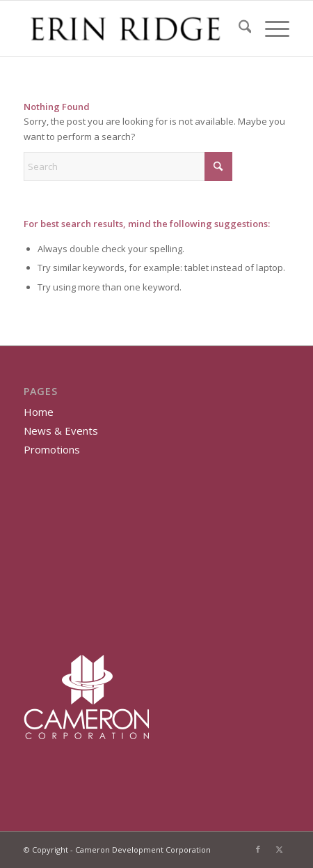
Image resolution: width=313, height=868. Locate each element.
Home (39, 412)
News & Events (61, 431)
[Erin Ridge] (130, 29)
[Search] (238, 29)
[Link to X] (279, 849)
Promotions (52, 449)
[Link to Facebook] (258, 849)
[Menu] (270, 29)
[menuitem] (238, 29)
